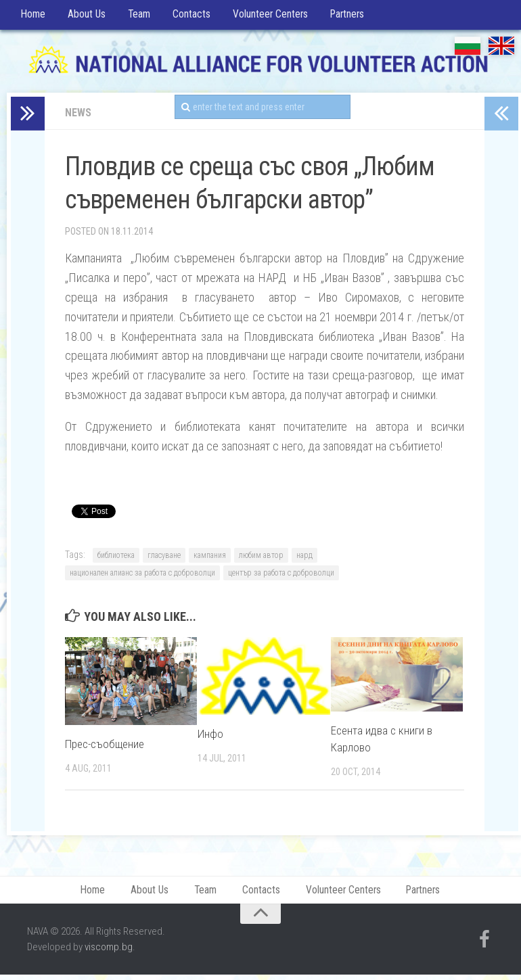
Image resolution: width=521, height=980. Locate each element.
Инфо (210, 737)
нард (304, 559)
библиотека (116, 559)
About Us (84, 17)
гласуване (164, 559)
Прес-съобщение (105, 747)
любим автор (261, 559)
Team (135, 17)
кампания (210, 559)
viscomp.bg (109, 952)
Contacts (186, 17)
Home (32, 17)
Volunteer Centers (264, 17)
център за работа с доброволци (281, 576)
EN (501, 49)
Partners (342, 17)
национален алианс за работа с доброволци (142, 576)
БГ (468, 49)
